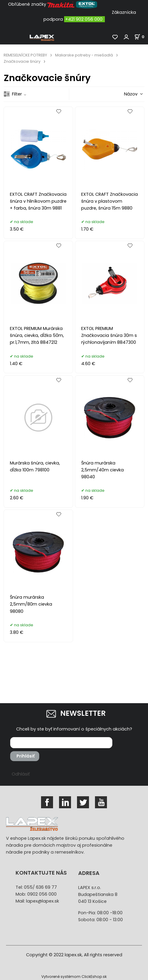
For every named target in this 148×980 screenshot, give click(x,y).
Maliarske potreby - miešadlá (84, 55)
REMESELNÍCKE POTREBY (25, 55)
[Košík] (141, 37)
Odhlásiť (21, 774)
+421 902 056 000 (84, 19)
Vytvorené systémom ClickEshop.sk (74, 977)
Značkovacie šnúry (22, 61)
